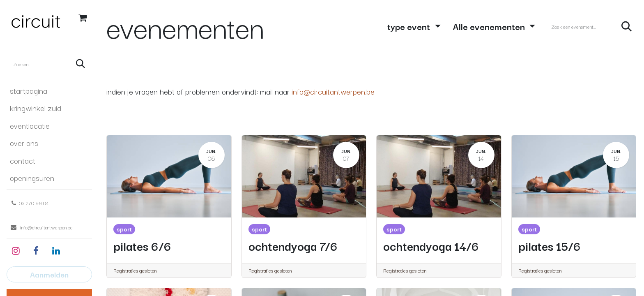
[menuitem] (49, 90)
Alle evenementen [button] (490, 26)
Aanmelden (49, 274)
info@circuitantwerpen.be (333, 91)
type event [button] (410, 26)
